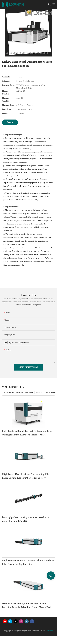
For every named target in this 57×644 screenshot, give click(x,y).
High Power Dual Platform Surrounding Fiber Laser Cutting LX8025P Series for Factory (26, 476)
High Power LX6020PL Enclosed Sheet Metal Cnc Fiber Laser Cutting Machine (28, 562)
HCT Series (51, 392)
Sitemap (50, 631)
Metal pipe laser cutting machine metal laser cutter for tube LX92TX (26, 519)
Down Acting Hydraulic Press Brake (18, 392)
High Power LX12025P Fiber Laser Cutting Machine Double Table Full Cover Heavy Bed (26, 606)
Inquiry (10, 122)
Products (40, 392)
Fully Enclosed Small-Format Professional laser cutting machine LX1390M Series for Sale (27, 433)
